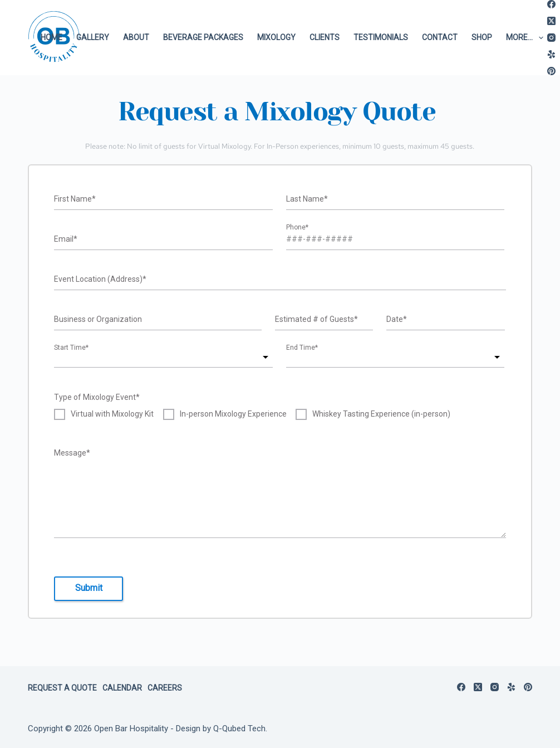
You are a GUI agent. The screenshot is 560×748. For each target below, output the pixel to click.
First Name (75, 199)
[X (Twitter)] (551, 21)
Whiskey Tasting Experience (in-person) (381, 414)
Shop (482, 37)
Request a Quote (62, 688)
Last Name (307, 199)
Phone (297, 228)
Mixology (276, 37)
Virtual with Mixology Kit (112, 414)
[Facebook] (551, 4)
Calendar (122, 688)
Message (72, 453)
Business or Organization (98, 319)
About (136, 37)
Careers (165, 688)
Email (66, 239)
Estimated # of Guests (316, 319)
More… (527, 38)
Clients (325, 37)
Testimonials (381, 37)
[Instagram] (551, 38)
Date (397, 319)
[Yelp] (551, 54)
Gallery (93, 37)
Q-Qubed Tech (239, 729)
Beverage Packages (203, 37)
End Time (302, 349)
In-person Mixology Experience (233, 414)
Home (51, 37)
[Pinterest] (551, 71)
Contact (440, 37)
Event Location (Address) (100, 279)
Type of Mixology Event (97, 397)
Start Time (71, 349)
